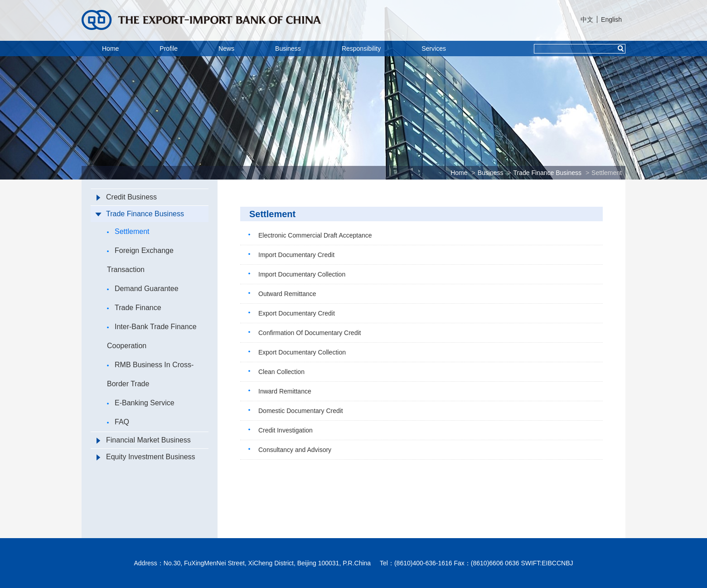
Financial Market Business (144, 440)
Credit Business (127, 197)
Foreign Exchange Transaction (140, 260)
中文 (587, 19)
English (611, 19)
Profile (169, 49)
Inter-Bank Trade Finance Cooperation (152, 336)
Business (288, 49)
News (226, 49)
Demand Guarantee (143, 289)
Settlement (607, 173)
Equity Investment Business (146, 457)
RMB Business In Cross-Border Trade (150, 374)
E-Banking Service (141, 403)
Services (434, 49)
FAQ (118, 422)
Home (110, 49)
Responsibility (361, 49)
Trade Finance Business (547, 173)
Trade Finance (134, 308)
